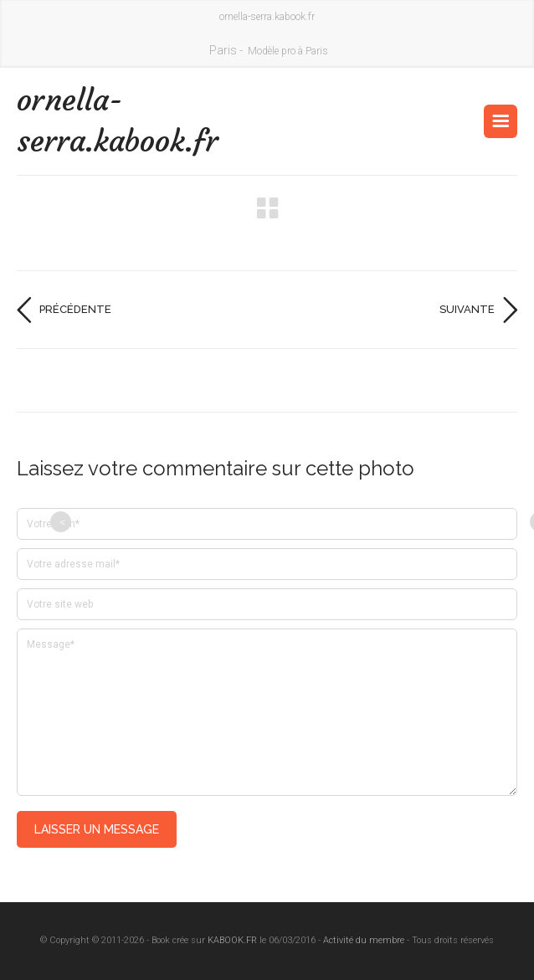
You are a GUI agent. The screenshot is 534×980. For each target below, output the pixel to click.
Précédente (75, 309)
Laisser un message (97, 829)
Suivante (467, 309)
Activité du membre (364, 940)
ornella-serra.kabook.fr (118, 121)
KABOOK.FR (232, 940)
